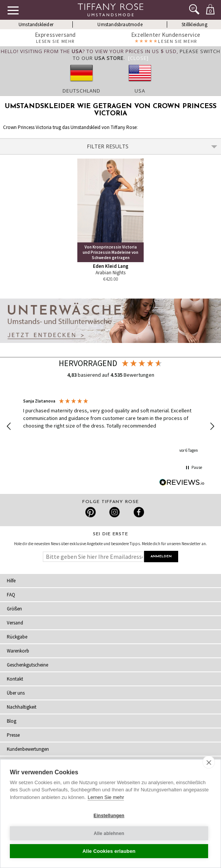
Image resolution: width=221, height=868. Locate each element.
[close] (209, 762)
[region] (110, 426)
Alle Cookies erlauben (109, 851)
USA (140, 91)
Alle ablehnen (109, 833)
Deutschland (82, 91)
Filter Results (152, 146)
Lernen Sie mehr (106, 797)
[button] (9, 426)
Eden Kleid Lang (111, 266)
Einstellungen (109, 816)
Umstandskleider (36, 24)
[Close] (138, 58)
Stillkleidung (194, 24)
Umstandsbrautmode (120, 24)
